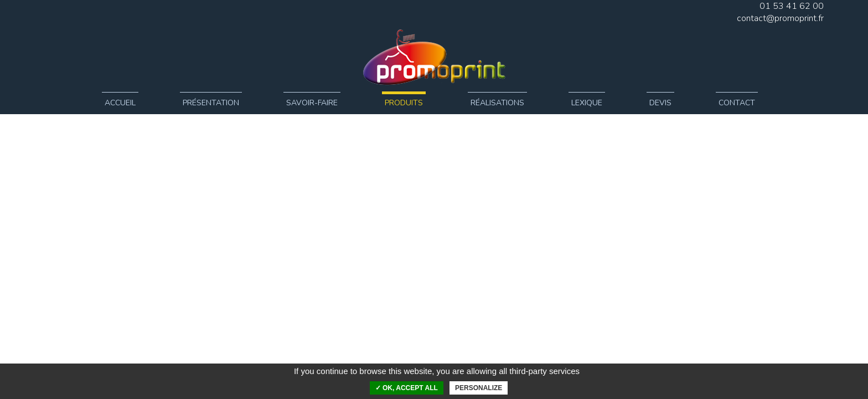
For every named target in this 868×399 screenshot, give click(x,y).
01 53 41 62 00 (792, 6)
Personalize (479, 388)
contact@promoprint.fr (780, 18)
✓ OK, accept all (407, 388)
